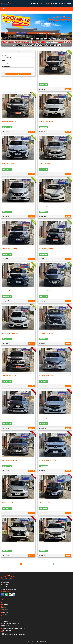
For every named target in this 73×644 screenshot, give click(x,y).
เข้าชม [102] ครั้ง (43, 174)
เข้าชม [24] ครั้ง (42, 89)
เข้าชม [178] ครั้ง (6, 216)
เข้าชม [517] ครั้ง (43, 216)
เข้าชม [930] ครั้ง (43, 259)
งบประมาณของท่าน (7, 66)
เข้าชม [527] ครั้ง (6, 513)
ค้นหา (18, 74)
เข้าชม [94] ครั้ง (42, 343)
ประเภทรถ (5, 55)
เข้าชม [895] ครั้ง (6, 343)
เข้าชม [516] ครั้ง (43, 555)
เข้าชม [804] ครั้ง (6, 259)
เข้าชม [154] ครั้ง (6, 386)
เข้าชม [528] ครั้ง (43, 513)
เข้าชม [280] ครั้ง (43, 386)
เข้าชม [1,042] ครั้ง (43, 301)
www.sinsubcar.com (7, 591)
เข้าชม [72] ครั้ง (42, 132)
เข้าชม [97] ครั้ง (6, 174)
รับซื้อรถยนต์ (54, 3)
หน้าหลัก (33, 3)
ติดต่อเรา (69, 3)
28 (51, 564)
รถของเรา (47, 3)
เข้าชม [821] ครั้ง (6, 301)
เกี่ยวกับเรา (40, 3)
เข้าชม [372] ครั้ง (43, 428)
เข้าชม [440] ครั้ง (43, 471)
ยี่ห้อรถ (4, 61)
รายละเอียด (68, 89)
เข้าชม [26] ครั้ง (6, 132)
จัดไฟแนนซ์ (62, 3)
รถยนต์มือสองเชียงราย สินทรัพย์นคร (15, 634)
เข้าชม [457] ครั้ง (6, 471)
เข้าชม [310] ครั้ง (6, 428)
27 (48, 564)
